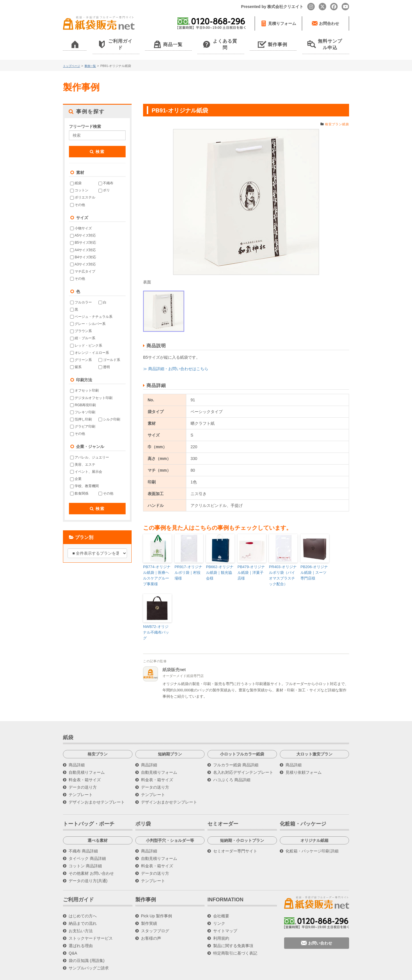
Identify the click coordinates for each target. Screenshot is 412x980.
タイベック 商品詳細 (87, 842)
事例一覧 (92, 58)
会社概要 (221, 900)
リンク (219, 907)
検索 (97, 144)
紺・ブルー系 (83, 331)
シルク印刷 (109, 412)
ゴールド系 (109, 352)
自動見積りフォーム (87, 756)
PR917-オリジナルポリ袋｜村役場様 (188, 564)
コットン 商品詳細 (85, 850)
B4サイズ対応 (83, 249)
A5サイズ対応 (83, 228)
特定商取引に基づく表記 (235, 937)
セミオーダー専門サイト (235, 835)
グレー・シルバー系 (88, 316)
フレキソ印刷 (83, 404)
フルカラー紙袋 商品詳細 (236, 749)
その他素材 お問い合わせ (91, 857)
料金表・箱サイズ (85, 763)
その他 (78, 197)
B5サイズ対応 (83, 235)
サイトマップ (225, 915)
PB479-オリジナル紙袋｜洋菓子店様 (251, 564)
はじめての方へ (83, 900)
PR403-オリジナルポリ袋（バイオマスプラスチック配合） (283, 567)
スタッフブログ (155, 915)
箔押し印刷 (81, 412)
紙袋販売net (174, 653)
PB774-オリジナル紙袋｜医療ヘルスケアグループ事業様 (157, 567)
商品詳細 (77, 749)
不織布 (106, 176)
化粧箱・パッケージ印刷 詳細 (312, 835)
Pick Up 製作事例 (157, 900)
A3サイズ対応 (83, 257)
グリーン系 (81, 352)
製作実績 (149, 907)
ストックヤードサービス (91, 922)
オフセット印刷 (84, 383)
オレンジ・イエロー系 (90, 345)
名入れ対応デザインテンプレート (243, 756)
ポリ (104, 183)
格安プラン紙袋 (336, 116)
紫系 (76, 359)
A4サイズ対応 (83, 242)
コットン (79, 183)
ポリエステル (83, 190)
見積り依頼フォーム (304, 756)
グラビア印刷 (83, 419)
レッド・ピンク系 (86, 338)
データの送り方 (83, 771)
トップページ (72, 58)
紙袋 (76, 176)
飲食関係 (79, 486)
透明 (104, 359)
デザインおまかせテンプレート (97, 786)
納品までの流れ (83, 907)
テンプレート (81, 778)
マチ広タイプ (83, 264)
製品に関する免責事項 (233, 930)
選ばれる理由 (81, 930)
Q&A (73, 937)
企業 (76, 471)
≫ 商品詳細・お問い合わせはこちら (176, 361)
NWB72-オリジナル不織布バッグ (156, 620)
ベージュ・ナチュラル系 (91, 309)
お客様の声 (151, 922)
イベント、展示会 (86, 464)
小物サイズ (81, 221)
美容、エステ (83, 457)
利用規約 (221, 922)
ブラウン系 (81, 324)
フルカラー (81, 295)
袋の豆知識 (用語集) (87, 945)
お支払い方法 (81, 915)
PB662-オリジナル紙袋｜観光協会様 (220, 564)
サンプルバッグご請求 (89, 952)
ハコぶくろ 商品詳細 (232, 763)
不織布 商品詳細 (83, 835)
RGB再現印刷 (83, 397)
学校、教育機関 (84, 479)
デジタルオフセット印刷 (91, 390)
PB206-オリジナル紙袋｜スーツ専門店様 (314, 564)
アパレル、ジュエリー (90, 450)
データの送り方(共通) (88, 865)
